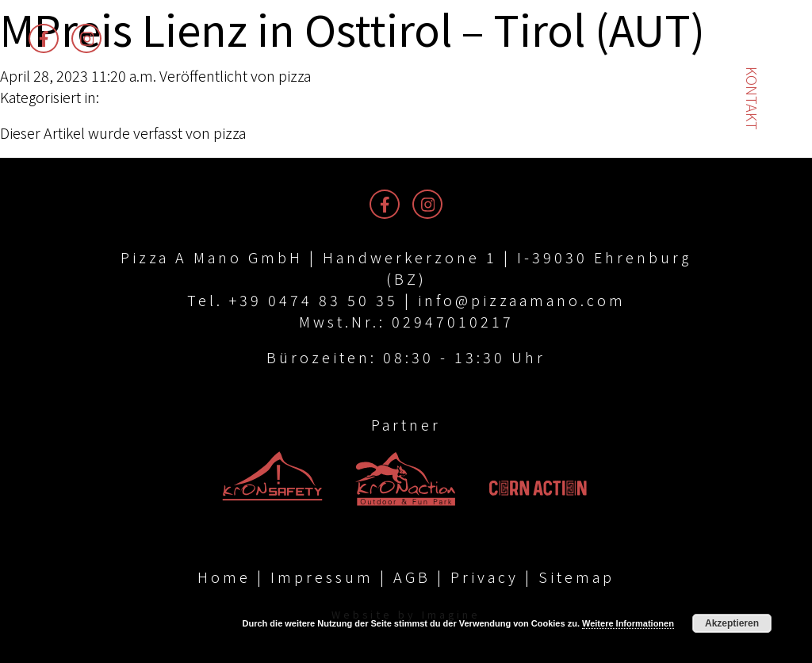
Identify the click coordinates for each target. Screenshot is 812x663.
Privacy (485, 577)
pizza (295, 75)
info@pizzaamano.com (522, 300)
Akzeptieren (732, 623)
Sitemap (576, 577)
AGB (412, 577)
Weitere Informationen (628, 623)
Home (224, 577)
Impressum (322, 577)
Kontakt (753, 98)
